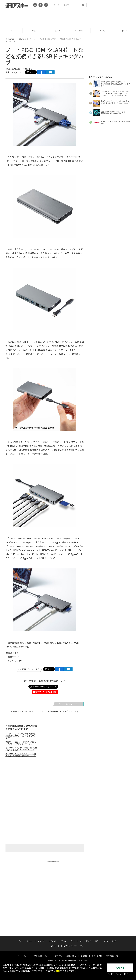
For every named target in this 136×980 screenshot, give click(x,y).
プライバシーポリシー (42, 954)
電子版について (112, 954)
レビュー (34, 31)
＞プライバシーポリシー (120, 974)
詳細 (58, 971)
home (10, 39)
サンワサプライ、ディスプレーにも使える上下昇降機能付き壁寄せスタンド (21, 755)
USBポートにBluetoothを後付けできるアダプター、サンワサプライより (21, 743)
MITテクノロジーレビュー (74, 943)
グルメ (125, 31)
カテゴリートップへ (69, 704)
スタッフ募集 (97, 954)
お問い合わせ (71, 954)
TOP (11, 31)
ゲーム (102, 31)
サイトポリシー (24, 954)
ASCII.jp (55, 943)
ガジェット (79, 31)
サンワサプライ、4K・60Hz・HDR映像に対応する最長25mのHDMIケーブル (21, 749)
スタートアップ (85, 939)
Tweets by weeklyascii (53, 862)
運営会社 (59, 954)
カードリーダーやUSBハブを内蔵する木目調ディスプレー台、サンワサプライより (21, 736)
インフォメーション (109, 939)
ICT (96, 939)
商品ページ (13, 657)
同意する (120, 968)
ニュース (57, 31)
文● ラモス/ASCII (13, 72)
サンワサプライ (15, 661)
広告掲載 (84, 954)
